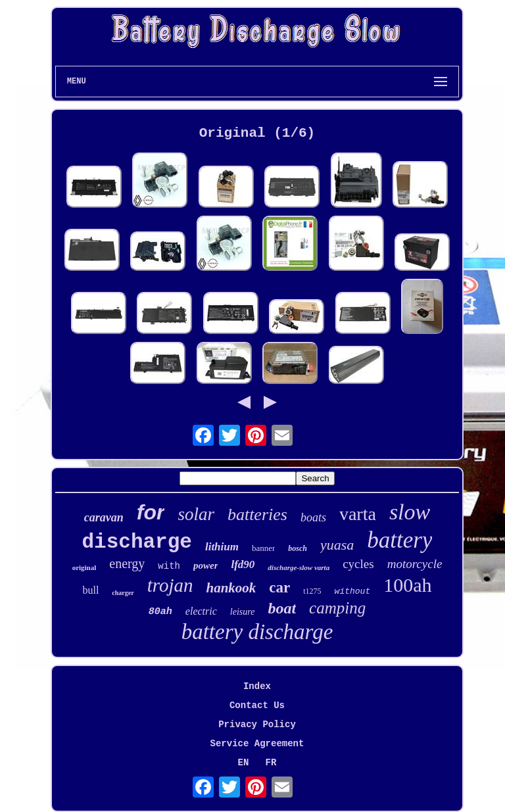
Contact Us (257, 705)
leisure (243, 612)
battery (399, 540)
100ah (407, 585)
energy (127, 563)
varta (358, 514)
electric (201, 611)
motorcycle (415, 564)
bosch (298, 548)
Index (257, 686)
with (169, 566)
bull (90, 590)
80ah (160, 612)
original (84, 567)
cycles (358, 564)
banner (263, 548)
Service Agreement (257, 744)
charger (123, 593)
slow (410, 512)
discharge (137, 542)
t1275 (312, 591)
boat (282, 608)
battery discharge (257, 632)
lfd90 (243, 564)
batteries (257, 514)
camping (337, 608)
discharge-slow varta (299, 567)
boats (313, 517)
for (151, 512)
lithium (222, 547)
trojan (170, 585)
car (279, 587)
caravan (104, 517)
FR (271, 763)
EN (244, 763)
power (206, 565)
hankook (231, 588)
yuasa (337, 545)
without (353, 591)
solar (196, 514)
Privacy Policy (257, 725)
